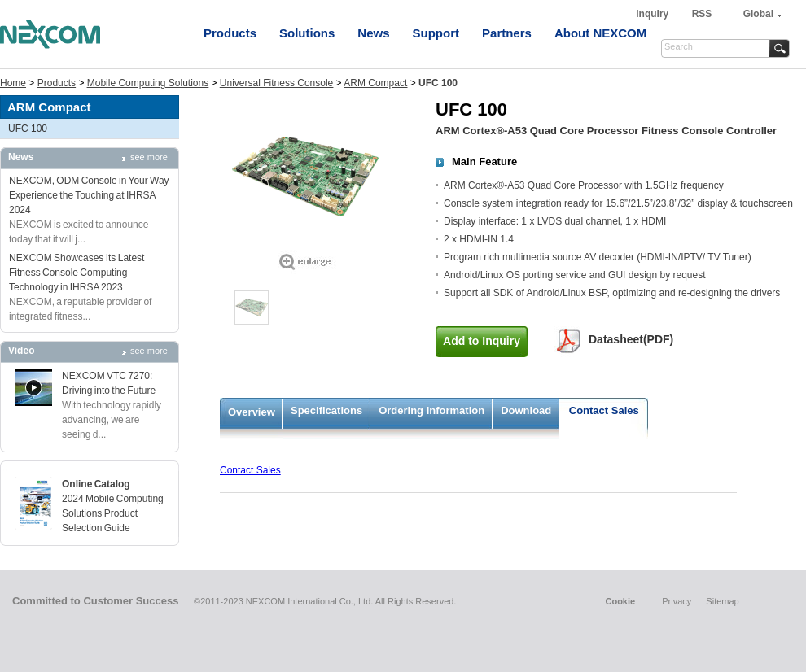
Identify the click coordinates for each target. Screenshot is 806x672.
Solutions (307, 33)
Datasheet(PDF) (631, 339)
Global (758, 14)
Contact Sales (604, 410)
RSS (702, 14)
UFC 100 (28, 129)
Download (526, 410)
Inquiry (653, 14)
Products (230, 33)
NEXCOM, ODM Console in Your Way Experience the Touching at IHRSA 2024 (89, 195)
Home (13, 83)
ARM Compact (375, 83)
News (373, 33)
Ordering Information (431, 410)
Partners (507, 33)
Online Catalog (96, 484)
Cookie (620, 601)
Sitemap (722, 601)
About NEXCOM (600, 33)
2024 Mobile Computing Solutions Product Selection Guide (113, 513)
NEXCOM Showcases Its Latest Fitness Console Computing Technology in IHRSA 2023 (77, 273)
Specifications (326, 410)
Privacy (677, 601)
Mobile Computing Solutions (148, 83)
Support (436, 33)
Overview (252, 412)
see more (149, 157)
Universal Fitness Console (276, 83)
